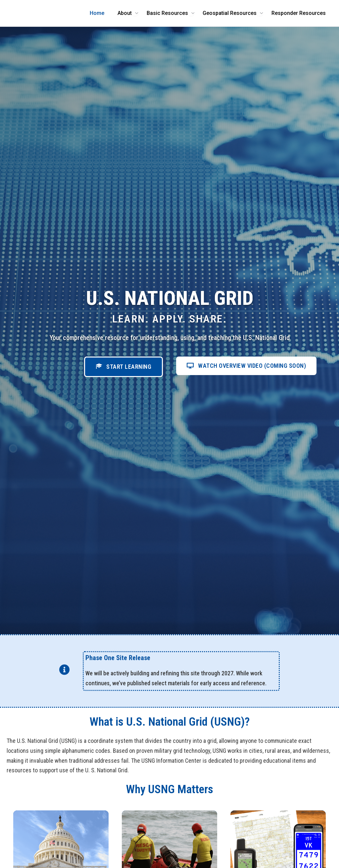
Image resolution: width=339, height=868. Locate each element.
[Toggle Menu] (135, 13)
